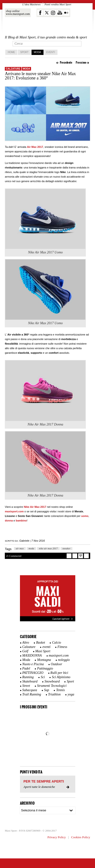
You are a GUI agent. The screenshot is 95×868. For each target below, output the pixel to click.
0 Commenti (14, 556)
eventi (46, 647)
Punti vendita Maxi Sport (58, 4)
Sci (43, 677)
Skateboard (30, 681)
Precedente (66, 63)
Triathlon (54, 694)
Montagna (44, 660)
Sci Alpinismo (61, 677)
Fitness (62, 647)
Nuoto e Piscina (33, 664)
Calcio (56, 643)
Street (26, 686)
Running (28, 677)
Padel (26, 668)
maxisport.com (14, 511)
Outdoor (56, 664)
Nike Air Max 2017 (35, 507)
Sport (24, 52)
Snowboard (52, 681)
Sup (47, 690)
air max (20, 548)
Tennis (60, 690)
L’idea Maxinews (32, 4)
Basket (41, 643)
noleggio (64, 660)
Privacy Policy (57, 837)
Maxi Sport (43, 651)
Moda (38, 52)
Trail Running (32, 694)
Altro (26, 643)
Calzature (13, 69)
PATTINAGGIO (33, 673)
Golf (25, 651)
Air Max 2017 (35, 147)
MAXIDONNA (32, 655)
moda (31, 548)
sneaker (66, 548)
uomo (85, 516)
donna (9, 521)
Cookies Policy (81, 837)
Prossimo (81, 63)
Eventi (51, 52)
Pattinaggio (45, 668)
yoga (71, 694)
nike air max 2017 (48, 548)
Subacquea (30, 690)
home (11, 52)
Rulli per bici (59, 673)
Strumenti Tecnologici (52, 686)
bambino (21, 521)
